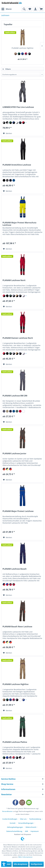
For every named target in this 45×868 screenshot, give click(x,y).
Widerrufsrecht (31, 827)
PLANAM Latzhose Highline (22, 48)
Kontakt (13, 823)
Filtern (7, 69)
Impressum (35, 831)
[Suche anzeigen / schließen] (24, 9)
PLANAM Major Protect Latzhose (18, 511)
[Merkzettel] (30, 9)
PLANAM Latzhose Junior (14, 454)
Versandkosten (7, 811)
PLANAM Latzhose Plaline (15, 742)
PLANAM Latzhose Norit (14, 280)
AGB (26, 831)
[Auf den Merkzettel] (7, 133)
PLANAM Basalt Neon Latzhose (17, 627)
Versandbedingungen (26, 823)
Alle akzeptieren (21, 864)
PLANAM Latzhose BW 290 (15, 396)
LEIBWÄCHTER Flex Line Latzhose (18, 107)
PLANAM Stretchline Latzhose (17, 165)
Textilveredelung (35, 819)
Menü (6, 9)
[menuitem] (6, 9)
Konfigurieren (37, 864)
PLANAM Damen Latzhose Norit (18, 338)
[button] (4, 864)
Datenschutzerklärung (14, 831)
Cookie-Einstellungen (10, 819)
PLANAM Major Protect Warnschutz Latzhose (19, 224)
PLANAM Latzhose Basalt (15, 569)
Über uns (23, 819)
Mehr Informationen (25, 857)
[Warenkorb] (41, 9)
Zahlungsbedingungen (15, 827)
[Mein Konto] (35, 9)
